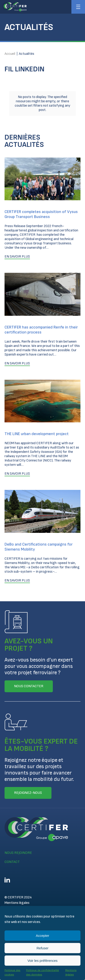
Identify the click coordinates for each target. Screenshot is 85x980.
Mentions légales (17, 903)
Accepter (42, 936)
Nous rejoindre (18, 853)
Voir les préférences (42, 961)
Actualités (27, 54)
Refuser (42, 948)
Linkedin (7, 880)
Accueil (10, 54)
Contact (12, 862)
